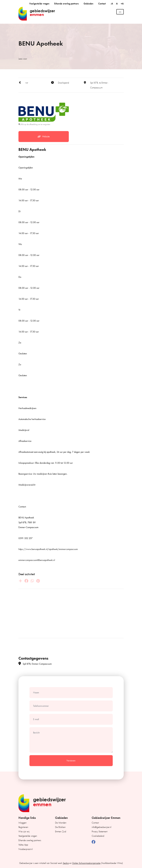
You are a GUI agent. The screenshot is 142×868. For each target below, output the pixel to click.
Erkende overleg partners (67, 4)
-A (112, 4)
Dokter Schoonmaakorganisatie (86, 863)
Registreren (23, 827)
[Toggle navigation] (120, 12)
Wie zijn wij (24, 832)
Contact (102, 4)
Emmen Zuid (61, 832)
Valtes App (23, 845)
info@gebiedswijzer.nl (102, 827)
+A (122, 4)
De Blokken (60, 827)
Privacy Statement (100, 832)
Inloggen (22, 823)
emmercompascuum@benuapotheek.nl (37, 560)
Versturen (71, 761)
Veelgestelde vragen (39, 4)
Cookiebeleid (98, 836)
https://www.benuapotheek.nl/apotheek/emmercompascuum (48, 549)
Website (44, 136)
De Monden (61, 823)
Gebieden (88, 4)
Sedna (66, 863)
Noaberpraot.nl (26, 849)
